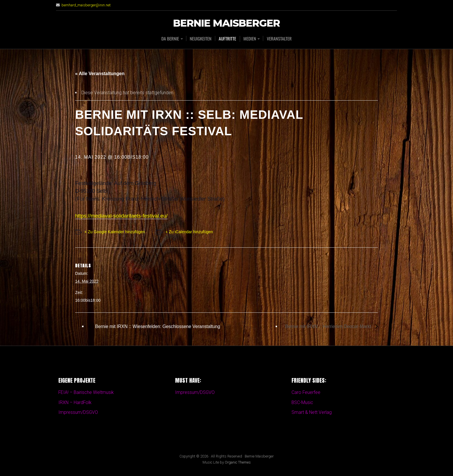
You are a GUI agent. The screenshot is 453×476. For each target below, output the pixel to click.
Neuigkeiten (200, 38)
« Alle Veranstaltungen (100, 74)
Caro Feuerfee (306, 393)
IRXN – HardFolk (75, 402)
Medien (250, 39)
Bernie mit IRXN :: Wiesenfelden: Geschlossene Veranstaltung (158, 326)
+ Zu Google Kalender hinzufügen (115, 232)
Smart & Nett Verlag (312, 413)
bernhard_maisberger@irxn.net (86, 5)
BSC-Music (302, 402)
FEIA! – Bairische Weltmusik (86, 393)
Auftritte (228, 38)
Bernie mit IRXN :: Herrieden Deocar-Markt (328, 326)
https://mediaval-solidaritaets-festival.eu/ (121, 216)
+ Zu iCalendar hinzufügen (190, 232)
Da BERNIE (170, 39)
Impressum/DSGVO (78, 413)
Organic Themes (238, 463)
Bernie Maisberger (226, 23)
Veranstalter (280, 38)
